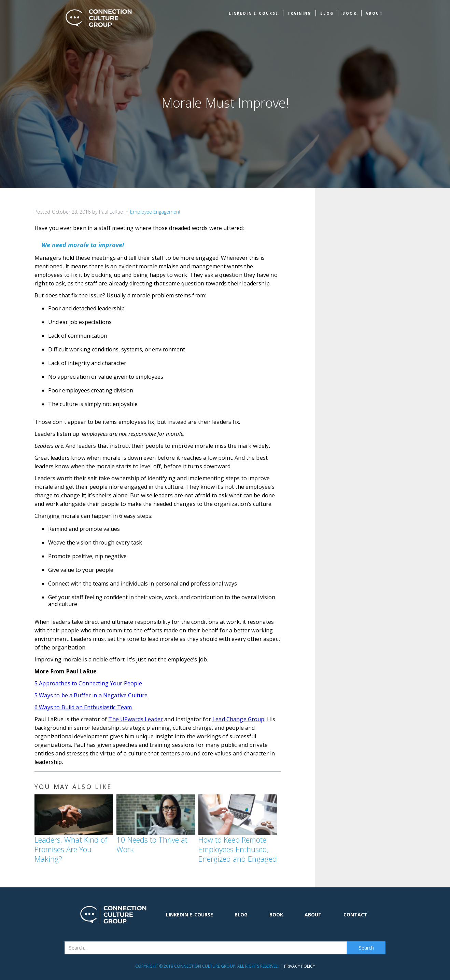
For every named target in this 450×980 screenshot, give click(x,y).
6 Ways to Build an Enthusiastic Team (83, 707)
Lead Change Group (238, 719)
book (350, 13)
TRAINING (299, 13)
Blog (327, 13)
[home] (99, 18)
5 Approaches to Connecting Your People (88, 683)
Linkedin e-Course (254, 13)
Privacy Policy (300, 966)
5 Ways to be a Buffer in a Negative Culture (91, 695)
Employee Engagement (155, 212)
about (374, 13)
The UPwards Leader (136, 719)
